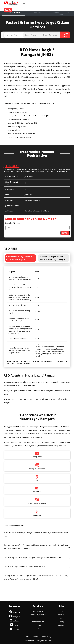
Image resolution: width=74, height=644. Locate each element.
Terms (27, 637)
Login (6, 8)
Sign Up (8, 10)
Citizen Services (14, 12)
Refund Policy (46, 637)
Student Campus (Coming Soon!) (60, 13)
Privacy (35, 637)
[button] (19, 35)
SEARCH (65, 233)
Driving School (37, 12)
